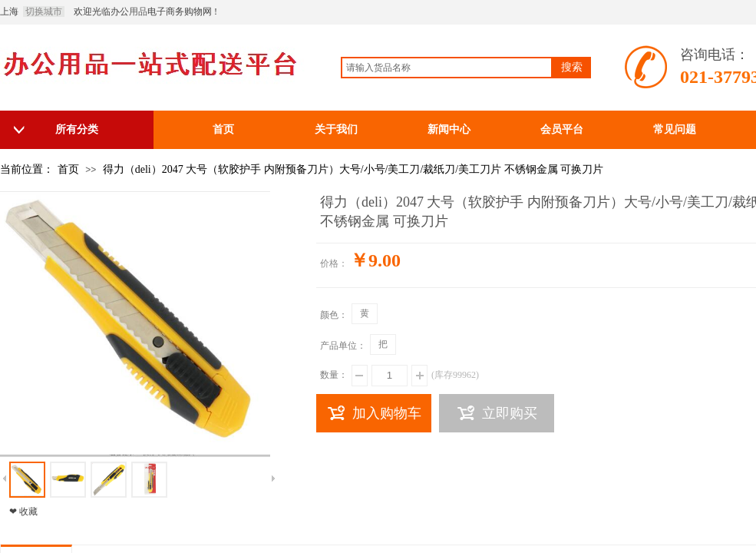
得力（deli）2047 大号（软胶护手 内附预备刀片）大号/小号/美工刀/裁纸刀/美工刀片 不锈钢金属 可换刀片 (353, 169)
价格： (334, 263)
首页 (68, 169)
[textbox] (447, 68)
